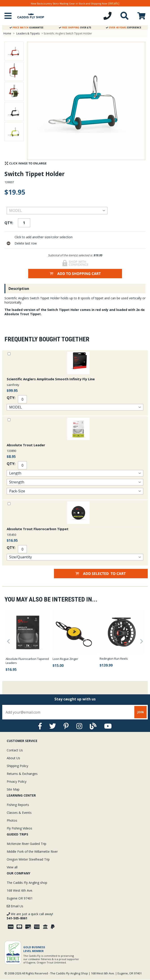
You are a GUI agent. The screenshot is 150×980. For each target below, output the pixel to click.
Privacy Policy (17, 781)
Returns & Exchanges (22, 774)
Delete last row (26, 243)
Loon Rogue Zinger (65, 659)
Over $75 (75, 28)
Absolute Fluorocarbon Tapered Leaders (27, 661)
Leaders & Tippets (28, 33)
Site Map (13, 789)
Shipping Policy (17, 766)
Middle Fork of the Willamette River (32, 851)
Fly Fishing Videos (19, 828)
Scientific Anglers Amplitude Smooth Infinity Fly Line (51, 379)
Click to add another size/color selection (44, 237)
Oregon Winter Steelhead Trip (28, 859)
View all (12, 867)
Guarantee (27, 28)
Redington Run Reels (114, 659)
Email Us (15, 906)
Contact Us (15, 750)
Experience (124, 28)
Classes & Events (19, 813)
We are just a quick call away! (30, 916)
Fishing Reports (18, 805)
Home (7, 33)
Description (19, 289)
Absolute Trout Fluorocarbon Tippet (38, 529)
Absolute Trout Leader (26, 445)
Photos (12, 820)
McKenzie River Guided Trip (27, 844)
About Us (13, 758)
